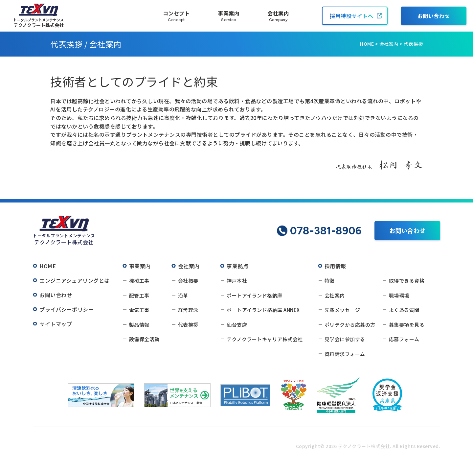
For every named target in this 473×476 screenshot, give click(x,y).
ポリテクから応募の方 (350, 325)
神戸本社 (237, 281)
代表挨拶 (188, 325)
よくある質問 (404, 310)
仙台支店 (237, 325)
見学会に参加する (345, 339)
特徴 (330, 281)
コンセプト (177, 16)
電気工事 (139, 310)
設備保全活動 (144, 339)
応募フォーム (404, 339)
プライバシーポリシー (67, 309)
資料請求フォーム (345, 354)
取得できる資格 (407, 281)
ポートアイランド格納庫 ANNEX (263, 310)
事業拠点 (237, 266)
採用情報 (335, 266)
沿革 (183, 295)
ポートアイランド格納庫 (255, 295)
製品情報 (139, 325)
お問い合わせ (434, 16)
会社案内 (278, 16)
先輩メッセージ (342, 310)
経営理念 (188, 310)
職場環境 (399, 295)
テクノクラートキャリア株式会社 (265, 339)
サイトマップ (56, 324)
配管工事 (139, 295)
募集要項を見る (407, 325)
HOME (367, 44)
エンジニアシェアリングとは (75, 280)
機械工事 (139, 281)
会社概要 (188, 281)
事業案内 (229, 16)
